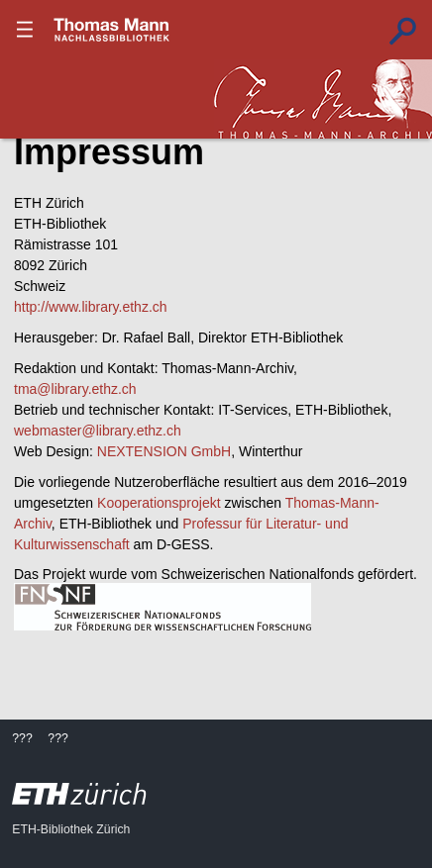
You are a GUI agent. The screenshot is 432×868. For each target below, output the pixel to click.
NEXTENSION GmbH (164, 451)
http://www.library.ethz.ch (91, 307)
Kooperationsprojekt (159, 503)
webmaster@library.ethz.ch (98, 431)
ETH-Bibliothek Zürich (71, 829)
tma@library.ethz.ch (75, 389)
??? (112, 30)
